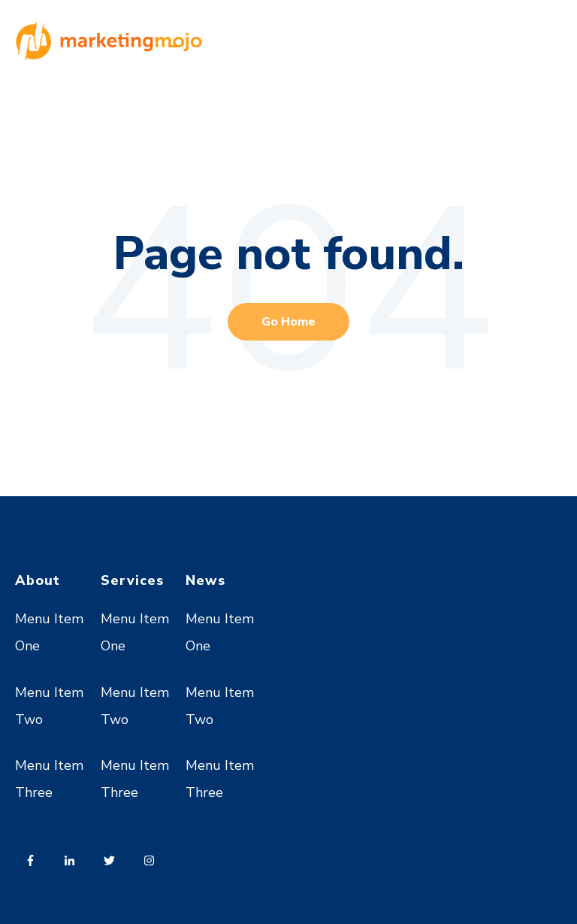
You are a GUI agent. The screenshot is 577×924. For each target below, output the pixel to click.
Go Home (288, 322)
